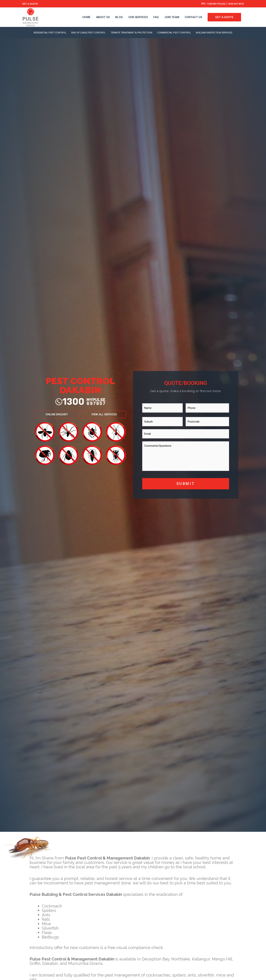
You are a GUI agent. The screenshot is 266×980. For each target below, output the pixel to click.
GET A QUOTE (31, 4)
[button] (56, 415)
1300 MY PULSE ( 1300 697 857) (223, 4)
